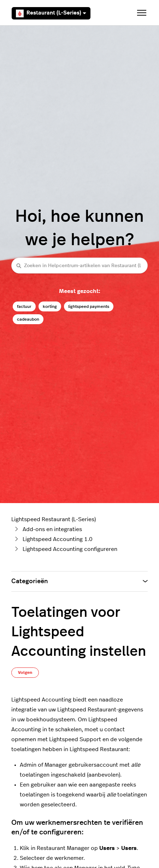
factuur (24, 306)
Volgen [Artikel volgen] (25, 672)
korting (50, 306)
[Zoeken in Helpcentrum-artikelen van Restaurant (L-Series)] (79, 266)
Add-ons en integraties (52, 529)
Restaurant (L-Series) (51, 13)
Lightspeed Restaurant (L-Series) (54, 519)
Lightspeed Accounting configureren (70, 549)
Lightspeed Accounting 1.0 (58, 539)
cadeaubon (28, 319)
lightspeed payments (89, 306)
